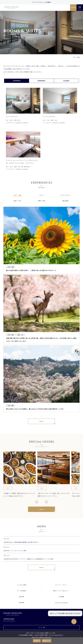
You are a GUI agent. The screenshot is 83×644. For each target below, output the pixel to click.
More (41, 421)
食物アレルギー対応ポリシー (61, 591)
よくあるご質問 (22, 585)
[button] (37, 502)
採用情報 (22, 603)
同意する (37, 641)
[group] (20, 474)
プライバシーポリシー (61, 585)
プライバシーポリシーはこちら (41, 637)
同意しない (46, 641)
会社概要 (61, 597)
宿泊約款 (22, 597)
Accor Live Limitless (61, 603)
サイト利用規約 (22, 591)
